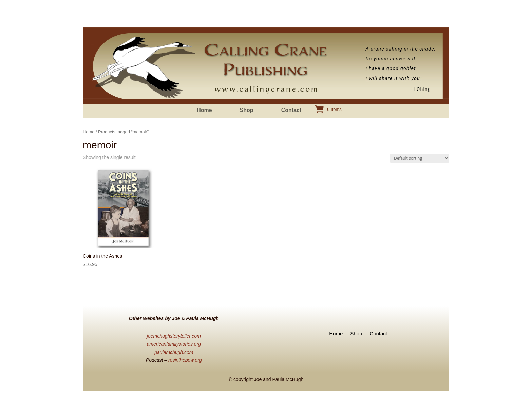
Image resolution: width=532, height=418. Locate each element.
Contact (291, 110)
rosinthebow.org (185, 360)
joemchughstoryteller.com (174, 336)
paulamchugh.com (174, 352)
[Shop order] (420, 158)
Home (204, 110)
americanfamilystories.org (174, 344)
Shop (247, 110)
